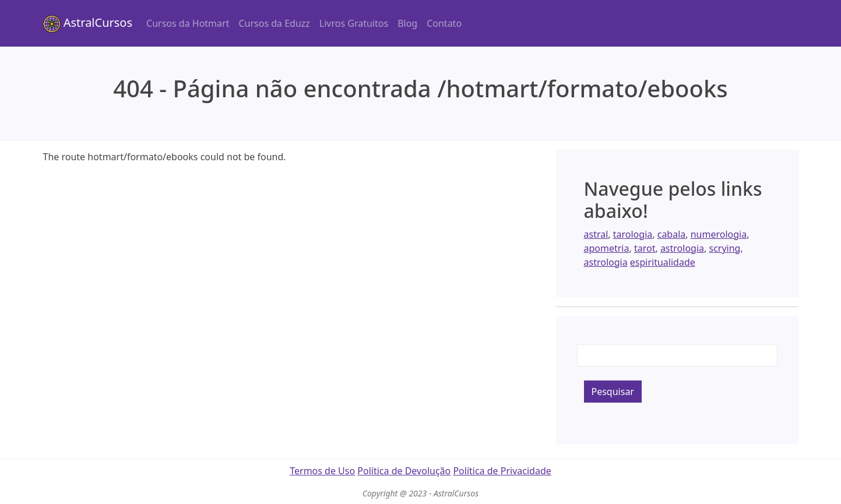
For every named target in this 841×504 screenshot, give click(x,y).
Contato (444, 23)
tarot (645, 248)
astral (596, 234)
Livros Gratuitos (354, 23)
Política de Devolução (404, 471)
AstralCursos (88, 24)
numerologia (719, 234)
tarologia (633, 234)
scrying (724, 248)
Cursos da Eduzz (274, 23)
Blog (407, 23)
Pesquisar (613, 392)
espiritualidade (663, 262)
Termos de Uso (322, 471)
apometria (607, 248)
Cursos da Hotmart (188, 23)
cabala (672, 234)
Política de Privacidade (502, 471)
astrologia (682, 248)
